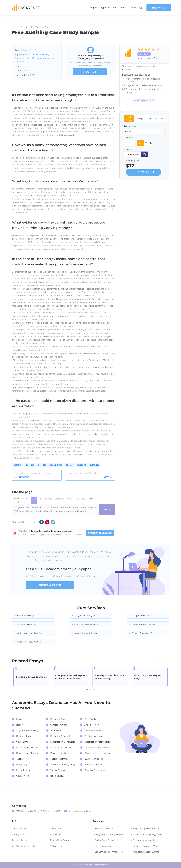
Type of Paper (131, 126)
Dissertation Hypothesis (97, 748)
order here (90, 72)
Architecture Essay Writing (29, 642)
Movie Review (23, 770)
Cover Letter (23, 742)
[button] (87, 690)
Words (148, 143)
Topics (123, 8)
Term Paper (56, 731)
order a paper (50, 585)
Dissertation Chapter (27, 753)
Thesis (20, 759)
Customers (20, 62)
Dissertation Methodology (98, 742)
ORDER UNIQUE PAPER (100, 533)
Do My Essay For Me (141, 615)
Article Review (92, 725)
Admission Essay (93, 765)
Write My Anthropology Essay (30, 633)
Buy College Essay (104, 829)
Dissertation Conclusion (63, 742)
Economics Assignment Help (87, 624)
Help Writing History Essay (143, 624)
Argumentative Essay (27, 731)
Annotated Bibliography (63, 765)
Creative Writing (93, 736)
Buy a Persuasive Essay (27, 624)
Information (49, 58)
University (152, 119)
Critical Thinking (59, 725)
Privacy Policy (19, 834)
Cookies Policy (19, 829)
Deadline (128, 149)
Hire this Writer (144, 101)
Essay (19, 719)
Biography (22, 765)
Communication (23, 58)
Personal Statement (95, 770)
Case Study (35, 50)
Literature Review (94, 731)
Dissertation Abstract (62, 748)
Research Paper (58, 719)
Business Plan (24, 736)
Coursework (22, 776)
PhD (163, 119)
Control (25, 55)
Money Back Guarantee (62, 840)
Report (20, 725)
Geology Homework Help (86, 633)
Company (37, 58)
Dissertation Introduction (98, 753)
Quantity (128, 137)
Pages (140, 143)
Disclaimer (56, 834)
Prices (133, 8)
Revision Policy (19, 840)
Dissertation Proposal (28, 748)
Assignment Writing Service (87, 615)
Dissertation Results (61, 753)
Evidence (34, 55)
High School (129, 119)
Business (44, 55)
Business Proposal (94, 759)
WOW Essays (57, 846)
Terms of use (56, 829)
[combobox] (144, 131)
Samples (93, 8)
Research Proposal (60, 736)
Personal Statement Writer (144, 633)
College (140, 119)
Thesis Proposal (59, 770)
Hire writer (159, 8)
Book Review (57, 776)
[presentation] (158, 660)
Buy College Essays (26, 615)
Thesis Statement (59, 759)
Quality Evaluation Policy (24, 846)
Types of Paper (109, 8)
